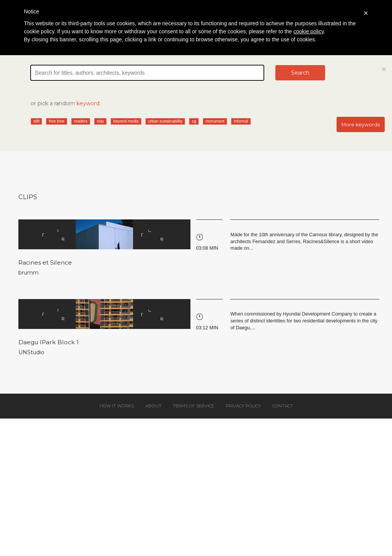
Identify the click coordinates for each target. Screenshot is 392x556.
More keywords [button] (361, 125)
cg (194, 121)
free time (57, 121)
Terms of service (194, 406)
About (153, 406)
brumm (28, 273)
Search (300, 73)
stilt (36, 121)
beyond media (126, 121)
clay (100, 121)
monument (215, 121)
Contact (283, 406)
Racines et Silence (45, 262)
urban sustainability (165, 121)
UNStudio (31, 352)
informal (241, 121)
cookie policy (308, 31)
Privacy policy (243, 406)
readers (81, 121)
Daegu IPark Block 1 (49, 342)
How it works (117, 406)
